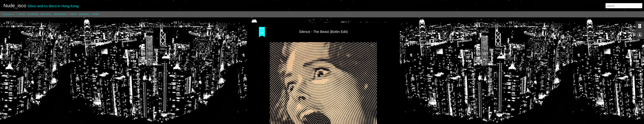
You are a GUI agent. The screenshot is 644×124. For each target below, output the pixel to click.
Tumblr (95, 14)
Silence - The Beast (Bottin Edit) (323, 32)
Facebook (33, 14)
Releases (84, 14)
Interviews (46, 14)
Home (22, 14)
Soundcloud (60, 14)
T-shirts (73, 14)
